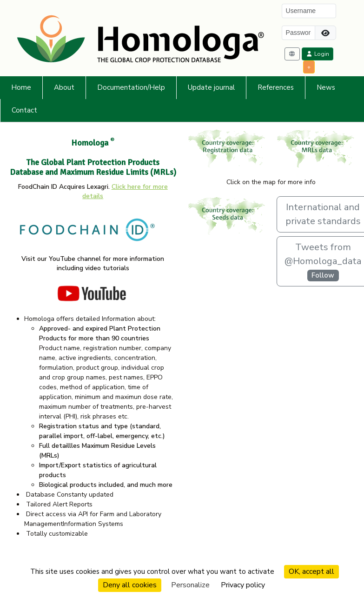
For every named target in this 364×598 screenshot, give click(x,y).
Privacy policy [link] (243, 585)
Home (21, 87)
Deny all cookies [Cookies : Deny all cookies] (130, 585)
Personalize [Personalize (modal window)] (190, 585)
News (326, 87)
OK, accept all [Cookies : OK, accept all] (311, 571)
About (64, 87)
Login (318, 54)
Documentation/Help (131, 87)
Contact (24, 110)
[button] (292, 54)
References (276, 87)
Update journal (211, 87)
